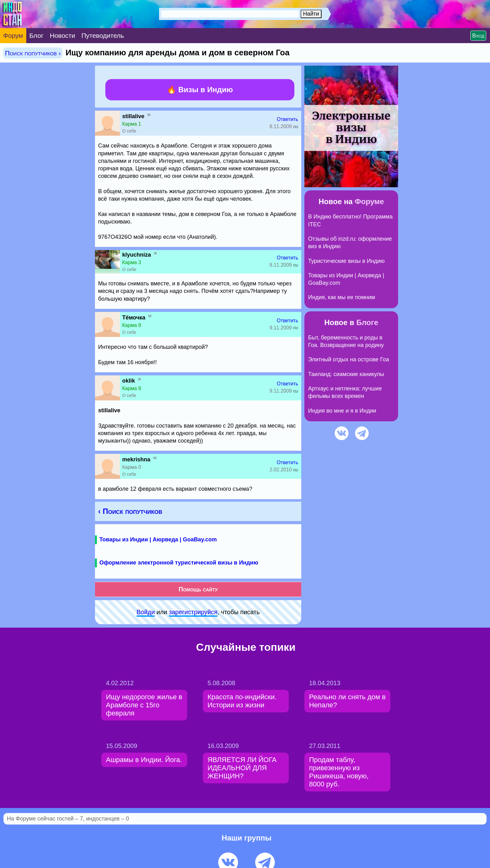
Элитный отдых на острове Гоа (349, 359)
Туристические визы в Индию (346, 261)
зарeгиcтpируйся (193, 612)
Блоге (367, 322)
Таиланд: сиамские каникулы (346, 374)
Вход (478, 36)
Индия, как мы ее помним (342, 297)
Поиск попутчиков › (33, 53)
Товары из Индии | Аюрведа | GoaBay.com (158, 539)
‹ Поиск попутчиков (130, 511)
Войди (146, 612)
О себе (129, 131)
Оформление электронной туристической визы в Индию (179, 563)
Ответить (287, 119)
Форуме (369, 201)
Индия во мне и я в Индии (342, 411)
